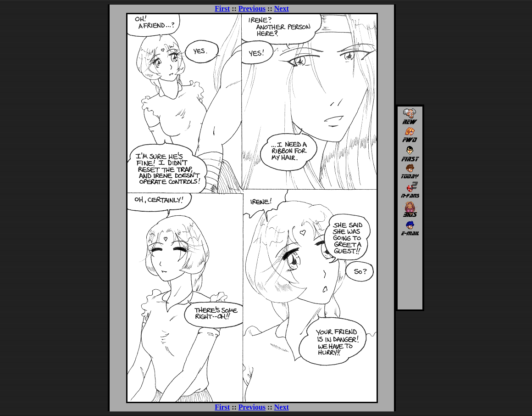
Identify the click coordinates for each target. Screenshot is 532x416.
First (222, 8)
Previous (252, 8)
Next (282, 8)
